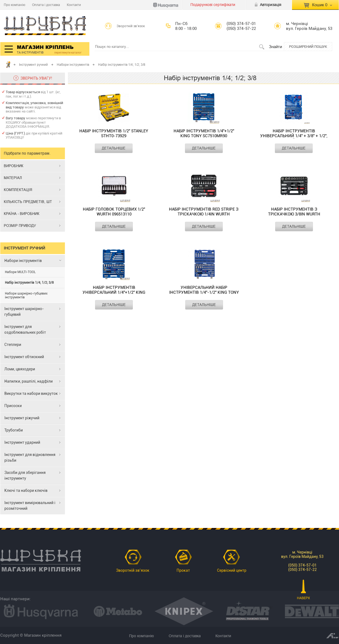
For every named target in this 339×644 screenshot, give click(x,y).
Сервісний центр (232, 570)
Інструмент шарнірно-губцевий (24, 312)
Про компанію (15, 5)
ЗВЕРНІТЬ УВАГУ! (36, 78)
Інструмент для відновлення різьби (30, 457)
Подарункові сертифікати (213, 5)
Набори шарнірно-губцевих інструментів (26, 295)
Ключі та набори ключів (26, 490)
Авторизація (271, 5)
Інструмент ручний (33, 65)
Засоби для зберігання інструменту (25, 475)
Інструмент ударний (22, 442)
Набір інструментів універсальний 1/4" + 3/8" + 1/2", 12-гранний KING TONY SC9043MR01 (294, 134)
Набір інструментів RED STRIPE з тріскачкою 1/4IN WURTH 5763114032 (204, 212)
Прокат (183, 570)
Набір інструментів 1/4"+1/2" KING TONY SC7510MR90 (204, 133)
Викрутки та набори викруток (31, 393)
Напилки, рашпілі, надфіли (29, 381)
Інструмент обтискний (24, 357)
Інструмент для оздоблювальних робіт (25, 329)
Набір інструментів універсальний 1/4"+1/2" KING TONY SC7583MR (114, 290)
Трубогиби (14, 430)
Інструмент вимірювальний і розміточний (30, 506)
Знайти (275, 47)
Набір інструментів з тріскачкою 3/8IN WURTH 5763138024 (294, 212)
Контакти (74, 5)
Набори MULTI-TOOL (20, 272)
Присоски (13, 406)
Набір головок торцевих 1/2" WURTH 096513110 (114, 212)
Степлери (13, 345)
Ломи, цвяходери (20, 369)
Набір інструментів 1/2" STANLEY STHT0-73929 (114, 133)
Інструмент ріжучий (22, 418)
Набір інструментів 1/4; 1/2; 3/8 (29, 283)
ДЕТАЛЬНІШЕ (114, 148)
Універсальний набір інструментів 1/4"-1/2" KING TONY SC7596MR (204, 290)
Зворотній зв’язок (131, 26)
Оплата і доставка (46, 5)
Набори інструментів (73, 65)
